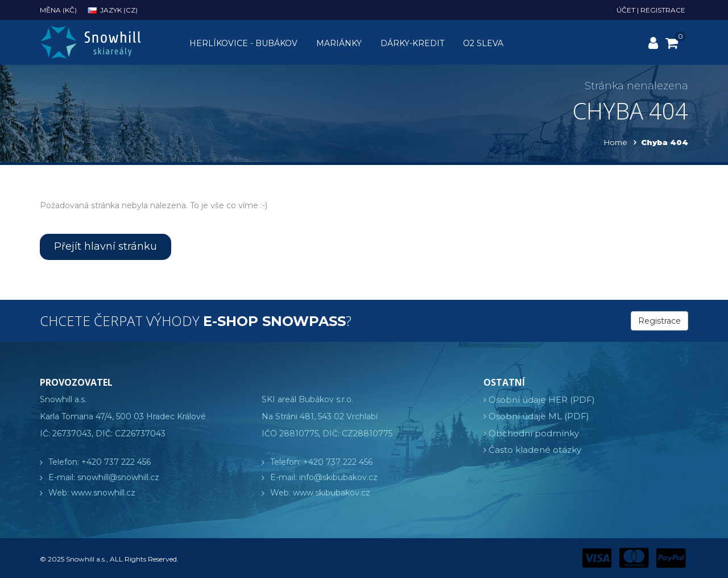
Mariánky (339, 43)
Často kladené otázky (535, 450)
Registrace (663, 10)
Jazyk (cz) (113, 10)
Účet (626, 10)
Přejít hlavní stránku (106, 246)
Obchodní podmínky (534, 433)
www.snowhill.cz (103, 493)
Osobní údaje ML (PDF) (539, 416)
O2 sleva (483, 43)
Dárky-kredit (412, 43)
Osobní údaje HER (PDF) (542, 400)
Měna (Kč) (58, 10)
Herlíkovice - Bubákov (243, 43)
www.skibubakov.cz (332, 493)
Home (616, 142)
